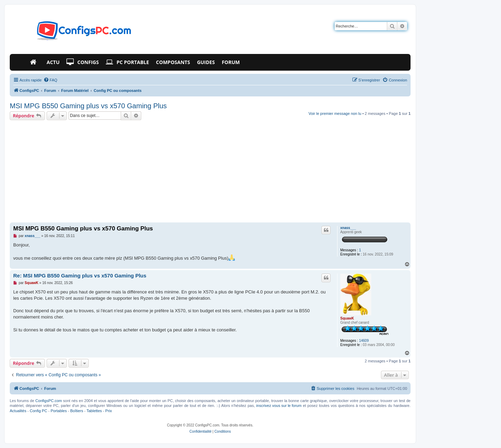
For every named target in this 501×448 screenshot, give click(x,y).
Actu (53, 62)
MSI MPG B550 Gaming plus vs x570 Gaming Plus (88, 106)
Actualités (18, 411)
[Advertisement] (210, 172)
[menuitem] (50, 80)
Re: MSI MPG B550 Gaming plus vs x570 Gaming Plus (80, 276)
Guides (206, 62)
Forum (231, 62)
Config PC (38, 411)
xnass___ (348, 228)
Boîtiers (77, 411)
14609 (364, 341)
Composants (173, 62)
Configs (83, 62)
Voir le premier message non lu (335, 113)
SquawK (347, 318)
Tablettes (94, 411)
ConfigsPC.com (49, 401)
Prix (109, 411)
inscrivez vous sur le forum (279, 406)
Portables (58, 411)
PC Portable (127, 62)
